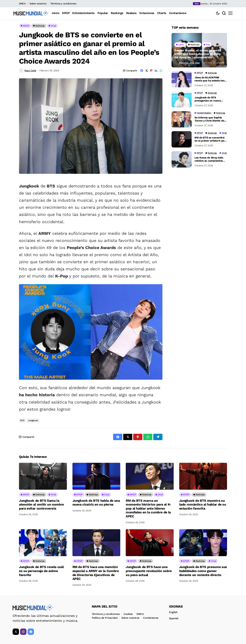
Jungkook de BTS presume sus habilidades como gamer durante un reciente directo (203, 571)
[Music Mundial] (31, 13)
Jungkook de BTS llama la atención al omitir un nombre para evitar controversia (41, 504)
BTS (22, 420)
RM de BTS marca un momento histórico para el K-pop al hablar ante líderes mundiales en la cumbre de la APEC (149, 508)
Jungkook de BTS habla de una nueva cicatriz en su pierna (96, 503)
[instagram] (23, 632)
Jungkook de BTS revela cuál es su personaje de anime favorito (41, 571)
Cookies (128, 614)
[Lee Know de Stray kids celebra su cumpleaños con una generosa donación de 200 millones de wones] (182, 159)
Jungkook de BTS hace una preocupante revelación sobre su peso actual (149, 571)
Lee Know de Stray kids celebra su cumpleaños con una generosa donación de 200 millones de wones (210, 159)
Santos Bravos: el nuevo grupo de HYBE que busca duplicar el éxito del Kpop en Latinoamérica (198, 54)
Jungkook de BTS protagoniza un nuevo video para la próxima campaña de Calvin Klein (210, 99)
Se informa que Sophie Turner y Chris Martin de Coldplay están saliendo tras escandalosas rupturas (209, 119)
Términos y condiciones (63, 4)
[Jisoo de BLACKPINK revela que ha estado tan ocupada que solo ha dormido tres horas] (182, 79)
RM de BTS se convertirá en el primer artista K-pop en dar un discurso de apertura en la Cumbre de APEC (210, 139)
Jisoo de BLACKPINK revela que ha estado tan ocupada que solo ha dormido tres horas (210, 79)
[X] (16, 632)
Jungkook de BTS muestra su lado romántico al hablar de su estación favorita (203, 504)
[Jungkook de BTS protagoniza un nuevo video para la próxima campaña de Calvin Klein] (182, 99)
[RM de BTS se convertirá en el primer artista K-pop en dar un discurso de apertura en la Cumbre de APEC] (182, 139)
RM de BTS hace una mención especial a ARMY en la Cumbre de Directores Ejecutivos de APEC (96, 573)
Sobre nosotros (38, 4)
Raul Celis (30, 71)
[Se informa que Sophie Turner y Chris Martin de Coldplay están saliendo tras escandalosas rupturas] (182, 119)
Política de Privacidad (105, 618)
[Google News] (31, 632)
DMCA (22, 4)
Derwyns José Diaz (189, 63)
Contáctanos (151, 618)
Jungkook (33, 420)
